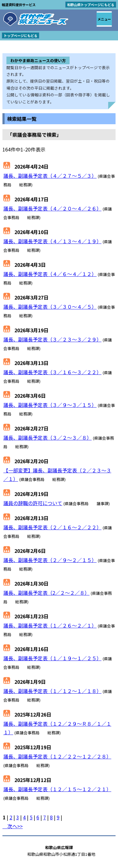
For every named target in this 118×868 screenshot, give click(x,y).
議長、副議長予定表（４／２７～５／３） (50, 176)
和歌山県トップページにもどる (91, 5)
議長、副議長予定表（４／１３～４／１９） (52, 241)
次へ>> (13, 826)
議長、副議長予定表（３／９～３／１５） (50, 405)
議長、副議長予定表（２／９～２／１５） (50, 560)
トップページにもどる (21, 35)
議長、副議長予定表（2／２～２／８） (46, 593)
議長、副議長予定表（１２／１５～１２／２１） (57, 789)
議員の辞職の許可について (33, 503)
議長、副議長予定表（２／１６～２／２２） (52, 527)
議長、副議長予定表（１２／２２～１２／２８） (57, 756)
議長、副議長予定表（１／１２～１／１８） (52, 691)
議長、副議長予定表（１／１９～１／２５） (52, 658)
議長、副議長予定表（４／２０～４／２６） (52, 208)
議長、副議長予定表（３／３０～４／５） (50, 307)
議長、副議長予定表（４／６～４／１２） (50, 274)
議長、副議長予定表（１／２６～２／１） (50, 625)
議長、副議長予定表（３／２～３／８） (48, 438)
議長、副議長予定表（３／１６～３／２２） (52, 372)
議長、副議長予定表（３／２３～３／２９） (52, 339)
